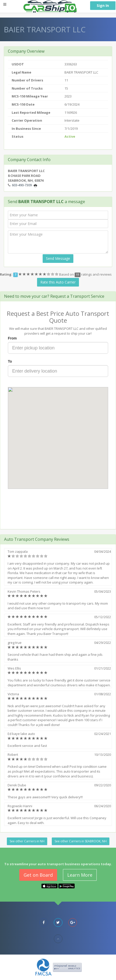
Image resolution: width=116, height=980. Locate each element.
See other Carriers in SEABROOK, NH (81, 841)
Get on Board (38, 875)
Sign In (103, 5)
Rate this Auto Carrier (58, 282)
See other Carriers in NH (27, 841)
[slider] (39, 274)
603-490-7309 (22, 185)
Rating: (6, 274)
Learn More (80, 875)
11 (78, 275)
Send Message (58, 258)
